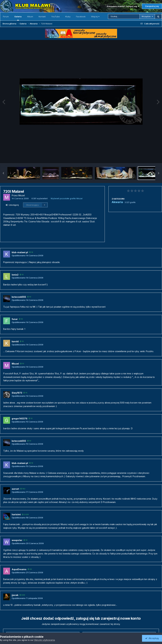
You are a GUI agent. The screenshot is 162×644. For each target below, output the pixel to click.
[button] (3, 173)
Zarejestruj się (152, 6)
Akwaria (117, 202)
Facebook (81, 16)
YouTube (55, 16)
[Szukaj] (124, 16)
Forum (6, 16)
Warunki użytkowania (44, 640)
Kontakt (42, 16)
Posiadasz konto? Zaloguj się (123, 6)
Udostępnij (12, 205)
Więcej (95, 16)
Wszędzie (146, 16)
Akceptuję (152, 638)
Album (30, 16)
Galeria (18, 18)
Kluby (68, 16)
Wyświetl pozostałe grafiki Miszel (67, 198)
